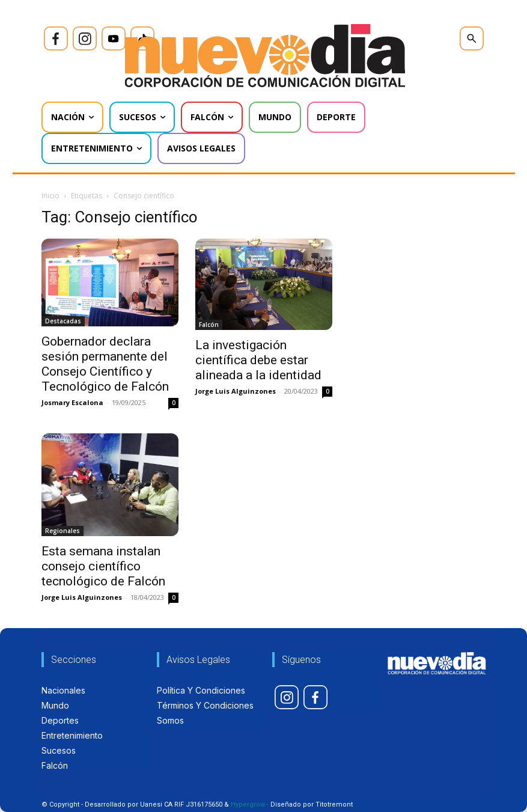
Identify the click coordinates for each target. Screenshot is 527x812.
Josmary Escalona (72, 402)
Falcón (209, 325)
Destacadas (63, 321)
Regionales (62, 531)
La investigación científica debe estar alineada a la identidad (258, 360)
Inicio (50, 196)
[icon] (56, 38)
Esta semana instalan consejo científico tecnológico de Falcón (103, 566)
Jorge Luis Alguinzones (236, 391)
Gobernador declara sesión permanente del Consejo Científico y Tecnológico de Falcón (105, 364)
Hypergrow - (250, 804)
